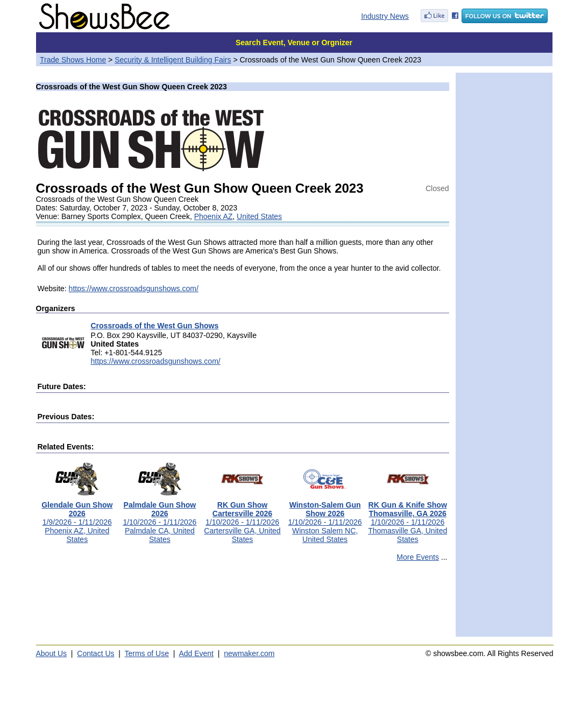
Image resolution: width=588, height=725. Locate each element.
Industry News (385, 16)
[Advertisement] (243, 604)
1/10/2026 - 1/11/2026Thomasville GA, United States (408, 519)
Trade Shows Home (73, 60)
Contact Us (95, 653)
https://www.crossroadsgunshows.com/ (134, 288)
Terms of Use (147, 653)
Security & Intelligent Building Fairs (173, 60)
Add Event (196, 653)
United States (259, 216)
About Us (52, 653)
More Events (418, 557)
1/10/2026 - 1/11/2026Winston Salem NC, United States (325, 519)
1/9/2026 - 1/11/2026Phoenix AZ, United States (77, 519)
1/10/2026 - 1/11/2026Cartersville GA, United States (242, 519)
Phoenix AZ (214, 216)
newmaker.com (249, 653)
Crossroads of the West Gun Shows (155, 326)
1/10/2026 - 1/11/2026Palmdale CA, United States (160, 519)
